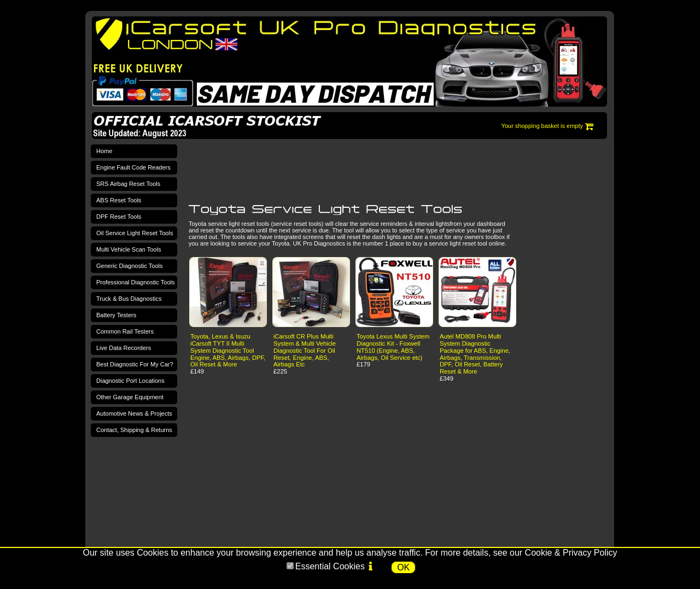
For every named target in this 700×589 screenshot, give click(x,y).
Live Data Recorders (124, 348)
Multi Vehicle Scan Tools (129, 249)
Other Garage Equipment (130, 397)
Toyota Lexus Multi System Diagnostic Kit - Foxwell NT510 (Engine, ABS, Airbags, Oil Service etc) (393, 347)
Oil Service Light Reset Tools (135, 233)
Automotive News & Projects (134, 413)
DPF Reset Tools (119, 217)
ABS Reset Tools (119, 200)
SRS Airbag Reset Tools (128, 184)
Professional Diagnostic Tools (135, 282)
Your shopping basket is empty (542, 126)
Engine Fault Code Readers (133, 167)
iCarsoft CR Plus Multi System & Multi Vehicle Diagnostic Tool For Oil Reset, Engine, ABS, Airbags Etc (305, 351)
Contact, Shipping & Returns (134, 430)
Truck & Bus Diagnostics (129, 299)
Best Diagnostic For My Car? (135, 364)
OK (403, 567)
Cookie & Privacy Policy (571, 553)
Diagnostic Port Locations (130, 381)
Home (104, 151)
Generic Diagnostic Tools (129, 266)
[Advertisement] (388, 170)
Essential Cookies (330, 566)
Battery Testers (116, 315)
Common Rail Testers (125, 331)
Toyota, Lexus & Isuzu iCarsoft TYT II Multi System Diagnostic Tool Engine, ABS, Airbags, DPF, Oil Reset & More (228, 351)
